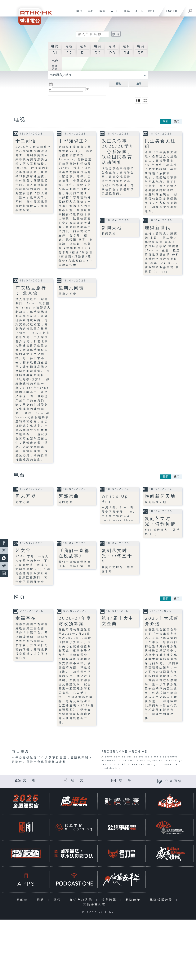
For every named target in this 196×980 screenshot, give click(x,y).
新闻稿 (23, 900)
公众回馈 (174, 781)
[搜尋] (190, 10)
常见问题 (110, 900)
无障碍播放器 (162, 900)
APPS (138, 13)
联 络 (126, 780)
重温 (126, 13)
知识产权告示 (82, 900)
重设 (118, 84)
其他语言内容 (95, 905)
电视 (78, 13)
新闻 (101, 13)
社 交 (78, 780)
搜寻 (139, 84)
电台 (89, 13)
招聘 (41, 900)
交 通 (30, 780)
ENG (169, 11)
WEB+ (114, 13)
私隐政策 (134, 900)
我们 (150, 13)
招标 (58, 900)
